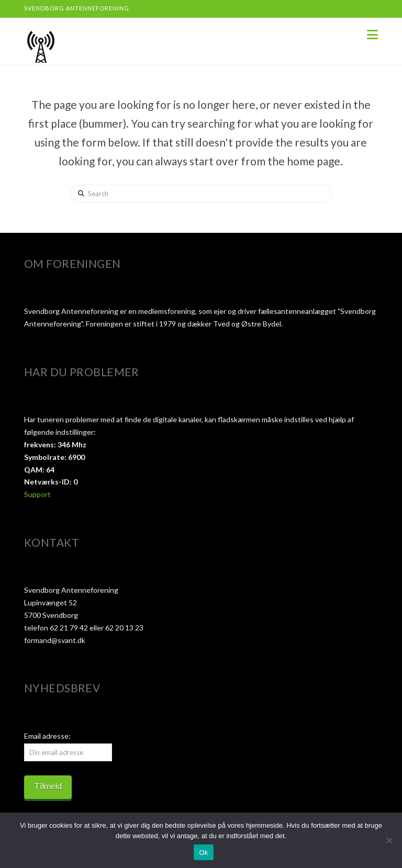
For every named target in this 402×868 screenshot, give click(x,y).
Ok (203, 853)
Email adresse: (47, 736)
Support (37, 494)
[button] (372, 35)
